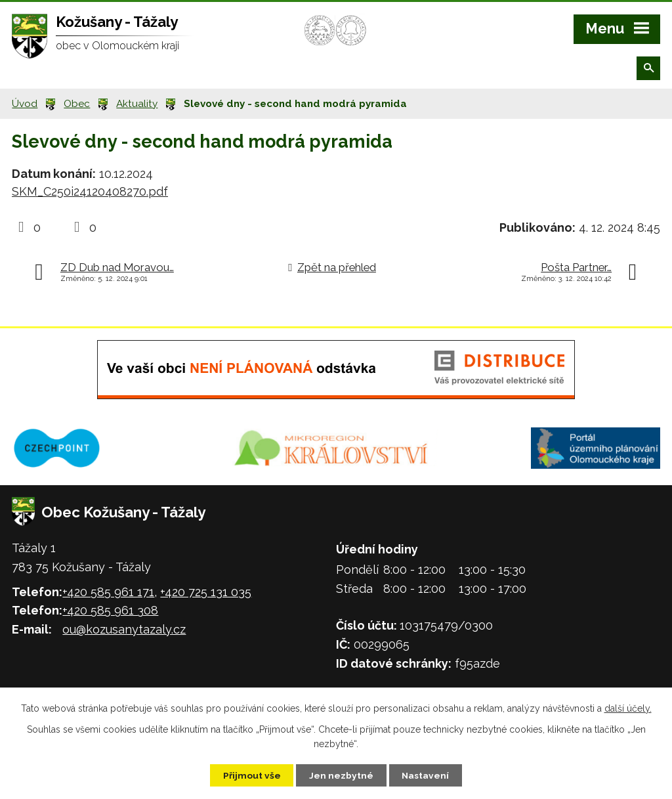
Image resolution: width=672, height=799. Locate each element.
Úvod (25, 104)
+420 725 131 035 (206, 592)
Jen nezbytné (341, 775)
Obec (77, 104)
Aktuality (137, 104)
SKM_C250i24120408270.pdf (90, 191)
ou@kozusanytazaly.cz (124, 629)
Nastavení (428, 775)
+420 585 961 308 (110, 610)
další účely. (628, 708)
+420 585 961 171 (108, 592)
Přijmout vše (250, 775)
